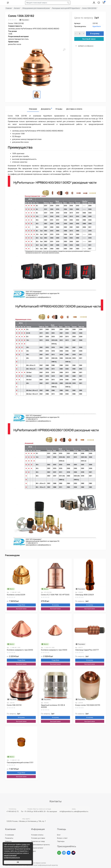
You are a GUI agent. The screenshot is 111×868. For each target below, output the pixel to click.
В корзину (95, 34)
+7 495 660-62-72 (12, 811)
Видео (33, 851)
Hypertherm (97, 26)
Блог (59, 835)
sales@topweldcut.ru (81, 811)
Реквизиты (9, 838)
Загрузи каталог (37, 848)
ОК (18, 862)
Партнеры (61, 841)
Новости (8, 841)
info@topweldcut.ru (66, 811)
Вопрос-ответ (62, 838)
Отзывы (59, 109)
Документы (46, 109)
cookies (24, 845)
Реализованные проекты (40, 845)
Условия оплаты (37, 835)
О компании (9, 835)
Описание (33, 109)
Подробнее (21, 605)
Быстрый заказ (89, 39)
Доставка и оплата (74, 109)
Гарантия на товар (38, 841)
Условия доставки (38, 838)
